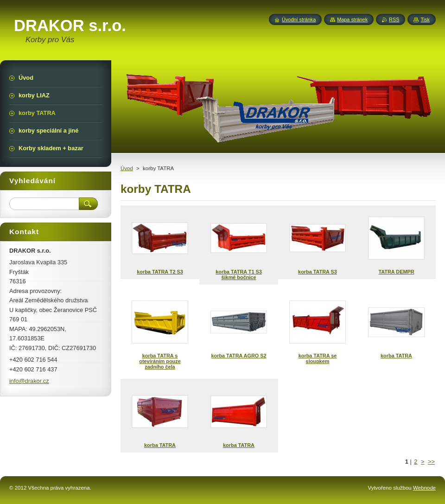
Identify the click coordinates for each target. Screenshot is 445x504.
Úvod (127, 168)
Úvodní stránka (299, 19)
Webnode (424, 488)
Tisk (425, 19)
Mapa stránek (352, 19)
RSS (394, 19)
